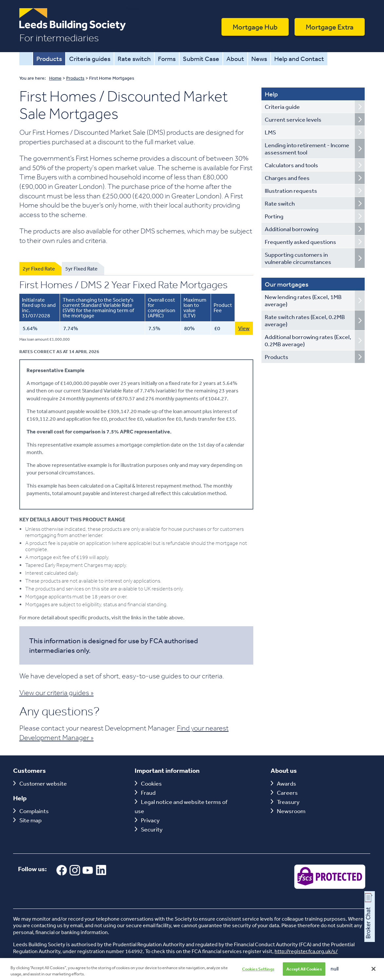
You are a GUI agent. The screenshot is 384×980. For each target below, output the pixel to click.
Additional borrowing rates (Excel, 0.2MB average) (308, 340)
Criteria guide (282, 107)
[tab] (40, 269)
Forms (167, 59)
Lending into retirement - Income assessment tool (307, 149)
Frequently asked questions (300, 242)
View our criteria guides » (57, 692)
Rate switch (134, 59)
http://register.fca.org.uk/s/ (306, 951)
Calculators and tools (291, 165)
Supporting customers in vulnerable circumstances (298, 258)
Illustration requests (291, 190)
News (259, 59)
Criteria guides (90, 59)
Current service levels (293, 119)
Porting (274, 216)
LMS (270, 132)
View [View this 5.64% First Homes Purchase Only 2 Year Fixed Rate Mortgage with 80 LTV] (244, 328)
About (235, 59)
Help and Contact (299, 59)
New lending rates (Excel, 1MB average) (303, 300)
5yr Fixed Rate (81, 269)
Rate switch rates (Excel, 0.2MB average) (305, 320)
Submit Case (201, 59)
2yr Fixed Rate (39, 269)
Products (49, 59)
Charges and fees (287, 178)
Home (26, 59)
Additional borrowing (292, 229)
